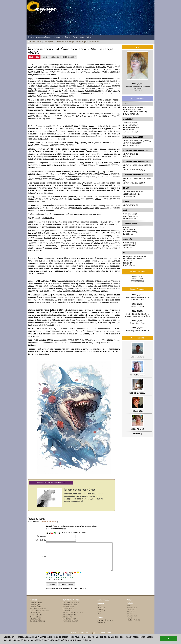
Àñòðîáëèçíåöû (132, 614)
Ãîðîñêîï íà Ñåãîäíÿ (36, 609)
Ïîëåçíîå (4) (127, 156)
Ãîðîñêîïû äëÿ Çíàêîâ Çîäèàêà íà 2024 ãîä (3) (137, 166)
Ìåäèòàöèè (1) (128, 234)
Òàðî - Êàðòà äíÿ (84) (131, 216)
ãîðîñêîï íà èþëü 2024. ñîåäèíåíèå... (88, 42)
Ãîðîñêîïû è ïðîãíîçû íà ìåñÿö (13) (134, 183)
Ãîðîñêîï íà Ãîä (67, 623)
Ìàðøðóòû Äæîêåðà (134, 626)
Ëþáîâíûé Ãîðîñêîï (68, 615)
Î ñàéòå (130, 624)
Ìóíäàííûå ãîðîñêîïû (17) (131, 114)
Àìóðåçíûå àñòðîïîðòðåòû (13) (133, 192)
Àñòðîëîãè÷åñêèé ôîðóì (105, 626)
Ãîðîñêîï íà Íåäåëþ (36, 613)
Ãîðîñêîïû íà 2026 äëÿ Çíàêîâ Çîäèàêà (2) (137, 141)
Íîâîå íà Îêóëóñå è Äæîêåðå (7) (134, 258)
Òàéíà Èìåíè (102, 614)
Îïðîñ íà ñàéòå (132, 616)
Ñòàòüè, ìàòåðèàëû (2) (131, 145)
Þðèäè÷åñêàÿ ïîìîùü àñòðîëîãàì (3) (135, 256)
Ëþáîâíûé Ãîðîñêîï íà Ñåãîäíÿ (39, 617)
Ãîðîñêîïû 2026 (103, 606)
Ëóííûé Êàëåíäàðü (36, 621)
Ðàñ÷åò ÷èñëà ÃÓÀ (69, 625)
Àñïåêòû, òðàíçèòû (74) (131, 132)
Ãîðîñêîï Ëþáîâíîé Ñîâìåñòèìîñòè (73, 619)
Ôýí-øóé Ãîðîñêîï (35, 623)
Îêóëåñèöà (101, 628)
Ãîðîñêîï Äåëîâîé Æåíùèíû (71, 621)
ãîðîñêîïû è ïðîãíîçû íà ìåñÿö (65, 42)
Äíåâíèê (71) (127, 261)
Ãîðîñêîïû (31, 37)
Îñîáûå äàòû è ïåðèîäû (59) (132, 110)
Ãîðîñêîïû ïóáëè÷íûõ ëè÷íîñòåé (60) (135, 112)
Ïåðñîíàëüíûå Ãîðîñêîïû (44, 37)
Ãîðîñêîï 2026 (58, 37)
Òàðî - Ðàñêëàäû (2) (130, 214)
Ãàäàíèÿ (68, 37)
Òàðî (99, 620)
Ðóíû (99, 618)
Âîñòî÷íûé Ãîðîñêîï (69, 613)
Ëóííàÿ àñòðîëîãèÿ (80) (131, 127)
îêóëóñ (33, 42)
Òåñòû (129, 620)
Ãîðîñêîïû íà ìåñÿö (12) (131, 154)
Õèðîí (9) (126, 227)
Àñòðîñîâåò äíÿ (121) (130, 123)
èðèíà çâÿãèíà (48, 42)
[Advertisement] (109, 18)
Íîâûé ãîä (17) (128, 263)
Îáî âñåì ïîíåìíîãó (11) (130, 265)
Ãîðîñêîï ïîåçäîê (35, 619)
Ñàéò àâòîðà (138, 89)
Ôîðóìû (75, 37)
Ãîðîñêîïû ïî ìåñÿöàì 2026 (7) (133, 143)
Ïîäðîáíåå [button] (87, 640)
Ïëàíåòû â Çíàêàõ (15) (131, 125)
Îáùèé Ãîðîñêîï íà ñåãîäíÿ (38, 615)
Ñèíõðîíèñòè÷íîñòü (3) (131, 232)
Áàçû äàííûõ (131, 618)
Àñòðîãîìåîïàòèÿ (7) (130, 245)
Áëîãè (82, 37)
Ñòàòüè (130, 612)
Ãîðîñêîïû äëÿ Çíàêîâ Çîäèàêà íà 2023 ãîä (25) (137, 180)
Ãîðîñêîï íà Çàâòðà (36, 611)
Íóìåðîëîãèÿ (101, 616)
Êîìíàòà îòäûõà (132, 622)
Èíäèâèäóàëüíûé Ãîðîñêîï (71, 609)
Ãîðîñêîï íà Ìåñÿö (35, 625)
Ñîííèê (100, 612)
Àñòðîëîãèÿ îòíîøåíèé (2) (131, 194)
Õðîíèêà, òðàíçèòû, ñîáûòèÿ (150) (135, 107)
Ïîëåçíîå (89, 37)
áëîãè (39, 42)
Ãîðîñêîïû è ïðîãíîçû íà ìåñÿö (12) (134, 170)
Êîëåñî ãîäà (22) (129, 130)
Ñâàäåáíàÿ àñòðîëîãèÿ (37, 627)
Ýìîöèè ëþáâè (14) (129, 196)
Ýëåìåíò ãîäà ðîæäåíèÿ (70, 627)
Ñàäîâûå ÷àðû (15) (130, 243)
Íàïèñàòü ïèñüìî (137, 91)
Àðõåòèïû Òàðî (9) (130, 218)
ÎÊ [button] (169, 639)
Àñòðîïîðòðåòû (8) (129, 230)
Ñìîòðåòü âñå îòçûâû (50, 522)
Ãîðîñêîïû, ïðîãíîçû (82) (131, 205)
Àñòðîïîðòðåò (67, 617)
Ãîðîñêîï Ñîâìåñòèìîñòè (70, 611)
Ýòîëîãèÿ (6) (127, 247)
